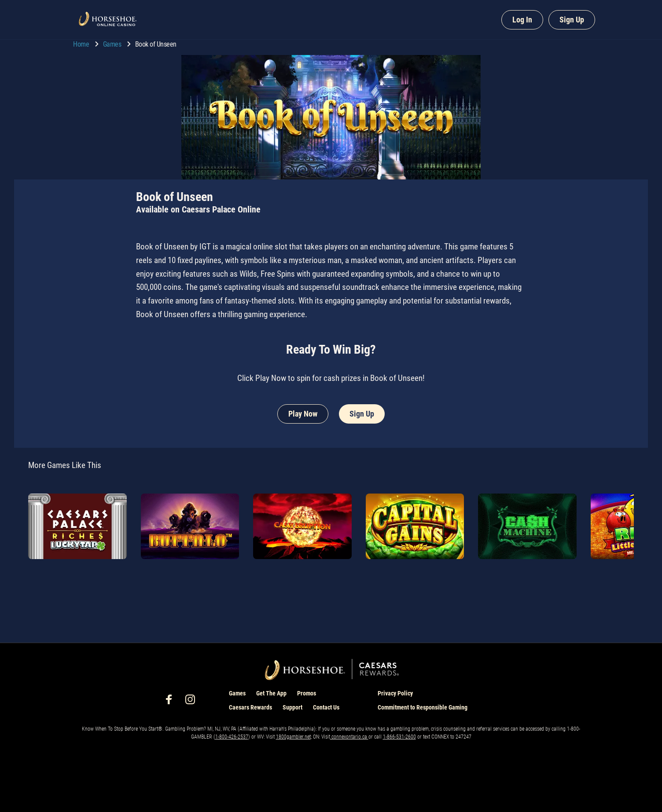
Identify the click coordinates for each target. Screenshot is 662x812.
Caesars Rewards (250, 707)
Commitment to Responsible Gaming (423, 707)
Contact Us (326, 707)
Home (82, 44)
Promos (307, 693)
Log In (522, 20)
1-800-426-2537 (232, 737)
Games (113, 44)
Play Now (303, 414)
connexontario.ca (349, 737)
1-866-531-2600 (399, 737)
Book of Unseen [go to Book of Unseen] (156, 44)
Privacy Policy (395, 693)
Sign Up (572, 20)
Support (292, 707)
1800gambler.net (293, 737)
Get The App (271, 693)
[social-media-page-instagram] (193, 702)
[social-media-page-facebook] (172, 702)
